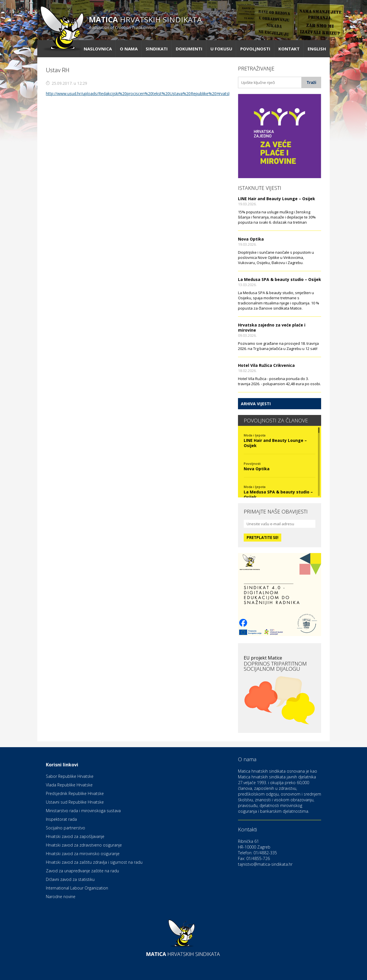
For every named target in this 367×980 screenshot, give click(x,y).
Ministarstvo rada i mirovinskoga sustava (83, 811)
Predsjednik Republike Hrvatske (75, 793)
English (317, 49)
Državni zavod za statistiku (70, 879)
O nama (129, 49)
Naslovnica (98, 49)
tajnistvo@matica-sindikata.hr (265, 864)
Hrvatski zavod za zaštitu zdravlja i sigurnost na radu (94, 862)
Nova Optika (251, 239)
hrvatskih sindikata (145, 22)
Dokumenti (189, 49)
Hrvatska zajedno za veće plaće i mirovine (272, 327)
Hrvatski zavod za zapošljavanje (75, 836)
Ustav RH (58, 70)
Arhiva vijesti (256, 404)
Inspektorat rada (61, 819)
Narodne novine (61, 897)
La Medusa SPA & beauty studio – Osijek (280, 279)
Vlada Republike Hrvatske (69, 785)
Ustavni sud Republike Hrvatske (75, 802)
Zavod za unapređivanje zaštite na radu (82, 871)
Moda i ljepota (255, 435)
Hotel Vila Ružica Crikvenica (266, 365)
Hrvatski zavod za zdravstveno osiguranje (84, 845)
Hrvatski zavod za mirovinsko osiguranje (83, 854)
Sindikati (157, 49)
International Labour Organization (77, 888)
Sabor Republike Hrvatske (70, 776)
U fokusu (221, 49)
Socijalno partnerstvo (66, 828)
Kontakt (289, 49)
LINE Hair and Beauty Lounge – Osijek (277, 199)
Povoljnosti (255, 49)
